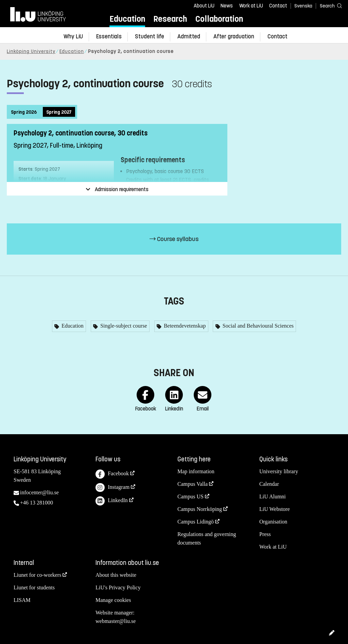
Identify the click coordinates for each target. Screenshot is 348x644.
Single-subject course (123, 326)
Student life (150, 36)
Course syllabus (174, 239)
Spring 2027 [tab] (59, 112)
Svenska (303, 6)
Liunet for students (34, 587)
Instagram (112, 488)
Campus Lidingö (196, 522)
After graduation (234, 36)
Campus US (190, 496)
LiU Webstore (275, 509)
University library (279, 471)
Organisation (273, 522)
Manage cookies (113, 600)
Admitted (189, 36)
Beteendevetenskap (184, 326)
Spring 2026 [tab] (24, 112)
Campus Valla (193, 484)
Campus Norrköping (200, 509)
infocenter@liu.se (39, 492)
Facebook (112, 474)
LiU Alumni (273, 496)
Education (127, 19)
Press (265, 534)
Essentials (109, 36)
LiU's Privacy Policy (118, 587)
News (227, 6)
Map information (196, 471)
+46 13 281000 (37, 503)
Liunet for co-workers (37, 575)
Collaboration (219, 19)
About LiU (204, 6)
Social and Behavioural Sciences (257, 326)
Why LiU (73, 36)
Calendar (269, 484)
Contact (278, 6)
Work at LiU (251, 6)
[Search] (328, 6)
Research (170, 19)
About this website (116, 575)
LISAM (22, 600)
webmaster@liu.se (116, 621)
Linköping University (31, 51)
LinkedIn (112, 501)
